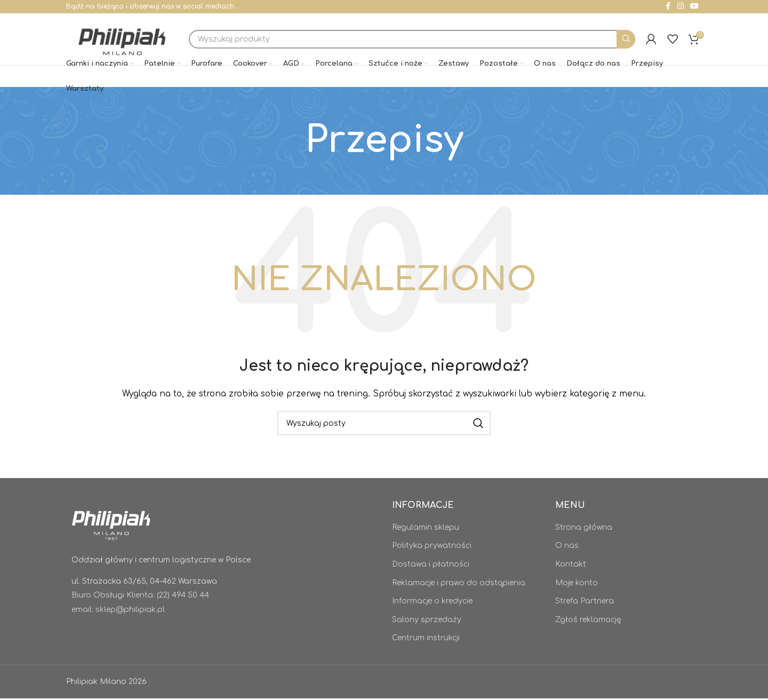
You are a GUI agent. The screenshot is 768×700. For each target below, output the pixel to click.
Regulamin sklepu (426, 529)
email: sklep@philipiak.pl (118, 611)
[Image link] (111, 526)
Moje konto (577, 584)
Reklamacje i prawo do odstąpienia (459, 584)
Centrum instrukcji (426, 639)
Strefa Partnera (585, 603)
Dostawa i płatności (431, 566)
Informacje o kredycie (432, 603)
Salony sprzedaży (427, 621)
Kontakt (571, 566)
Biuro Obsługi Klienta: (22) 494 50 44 (140, 597)
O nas (567, 547)
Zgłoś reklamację (588, 621)
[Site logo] (124, 40)
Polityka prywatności (432, 547)
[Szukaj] (414, 40)
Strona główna (584, 529)
